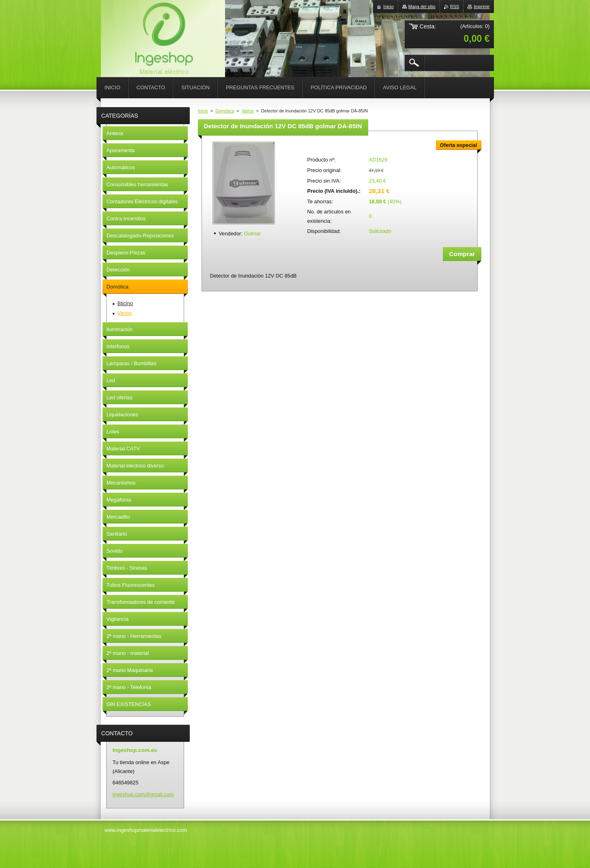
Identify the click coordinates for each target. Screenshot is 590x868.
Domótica (225, 111)
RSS (455, 6)
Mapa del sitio (422, 6)
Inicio (203, 111)
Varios (248, 111)
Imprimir (482, 6)
